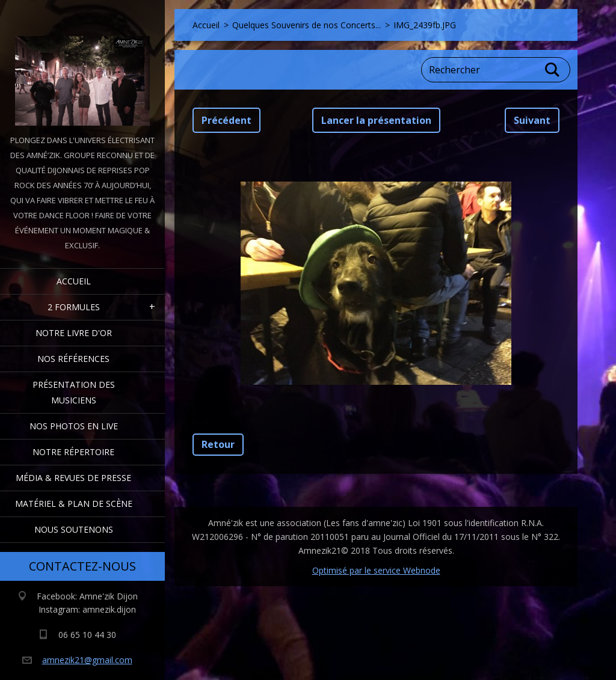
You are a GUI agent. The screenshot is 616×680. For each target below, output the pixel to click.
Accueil (74, 281)
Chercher (553, 70)
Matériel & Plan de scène (74, 504)
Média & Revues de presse (73, 478)
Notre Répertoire (73, 452)
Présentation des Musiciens (74, 392)
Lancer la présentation (376, 120)
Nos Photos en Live (74, 426)
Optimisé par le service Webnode (376, 570)
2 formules (74, 307)
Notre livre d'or (74, 333)
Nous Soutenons (74, 529)
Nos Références (73, 359)
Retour (218, 444)
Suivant (532, 120)
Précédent (226, 120)
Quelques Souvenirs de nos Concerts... (306, 25)
